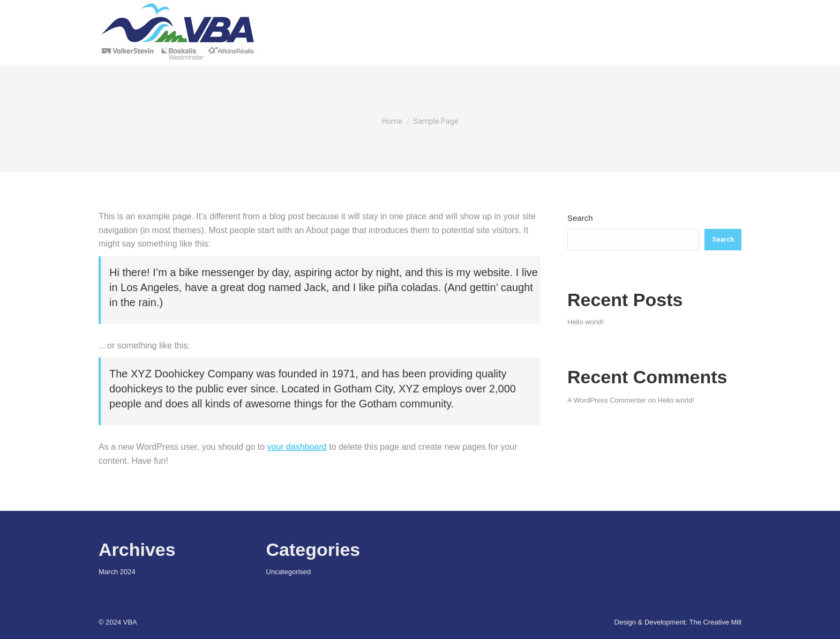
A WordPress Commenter (607, 400)
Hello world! (586, 322)
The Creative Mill (715, 622)
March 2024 (117, 572)
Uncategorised (289, 572)
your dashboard (297, 447)
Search (580, 218)
